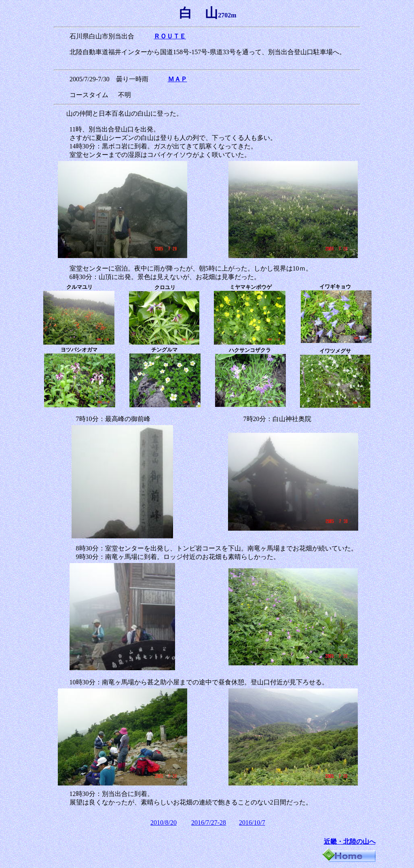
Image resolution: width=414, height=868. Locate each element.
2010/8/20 (164, 822)
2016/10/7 (252, 822)
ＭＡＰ (177, 79)
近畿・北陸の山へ (350, 842)
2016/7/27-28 (209, 822)
